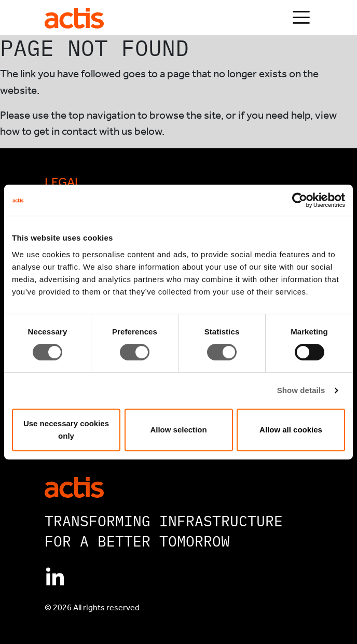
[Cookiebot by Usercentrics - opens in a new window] (300, 200)
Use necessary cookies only (66, 430)
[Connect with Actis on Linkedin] (55, 578)
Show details (301, 390)
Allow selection (178, 430)
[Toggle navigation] (301, 17)
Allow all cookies (291, 430)
